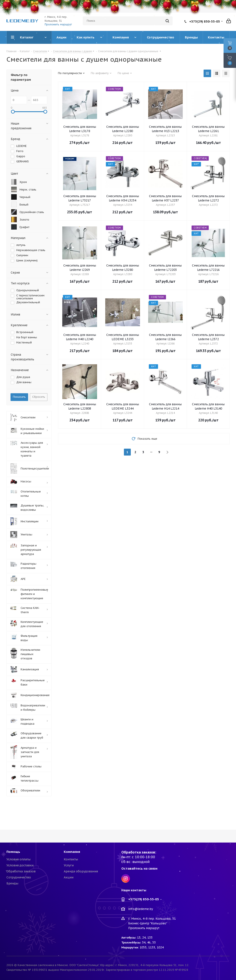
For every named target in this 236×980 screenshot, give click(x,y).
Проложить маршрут (58, 24)
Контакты (71, 859)
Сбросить (39, 397)
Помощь (13, 852)
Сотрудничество (19, 877)
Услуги (69, 865)
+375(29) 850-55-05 (205, 21)
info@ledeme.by (141, 909)
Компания (72, 852)
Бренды (12, 883)
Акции (69, 877)
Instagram (126, 878)
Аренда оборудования (81, 871)
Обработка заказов (21, 871)
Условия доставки (20, 865)
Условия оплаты (18, 859)
